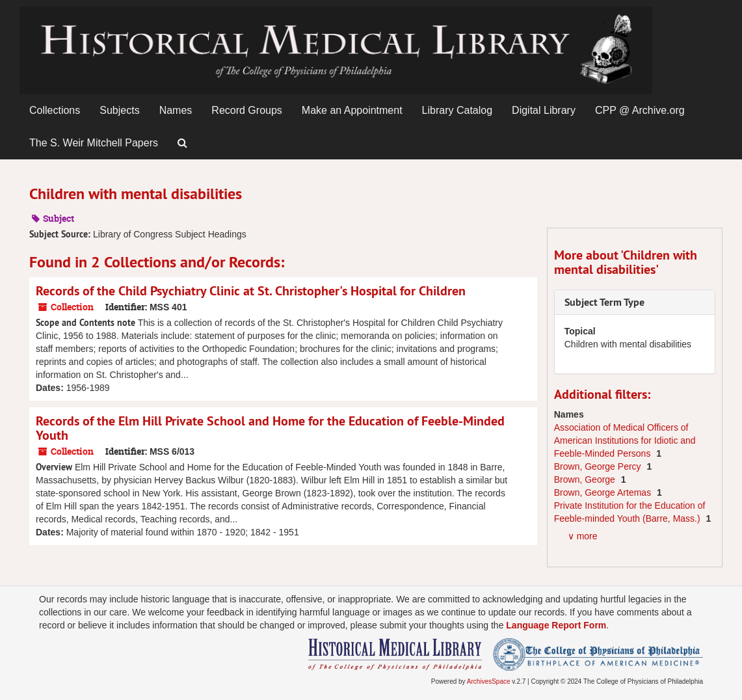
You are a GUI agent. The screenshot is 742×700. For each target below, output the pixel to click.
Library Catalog (457, 110)
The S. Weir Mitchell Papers (94, 143)
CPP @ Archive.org (640, 110)
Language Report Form (556, 625)
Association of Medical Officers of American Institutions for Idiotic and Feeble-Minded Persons (625, 440)
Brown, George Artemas (604, 492)
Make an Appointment (352, 110)
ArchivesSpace (489, 681)
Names (176, 110)
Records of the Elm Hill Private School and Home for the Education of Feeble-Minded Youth (270, 428)
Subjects (119, 110)
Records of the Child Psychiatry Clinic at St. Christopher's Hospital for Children (251, 291)
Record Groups (247, 110)
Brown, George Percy (599, 466)
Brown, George (586, 479)
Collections (55, 110)
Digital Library (544, 110)
